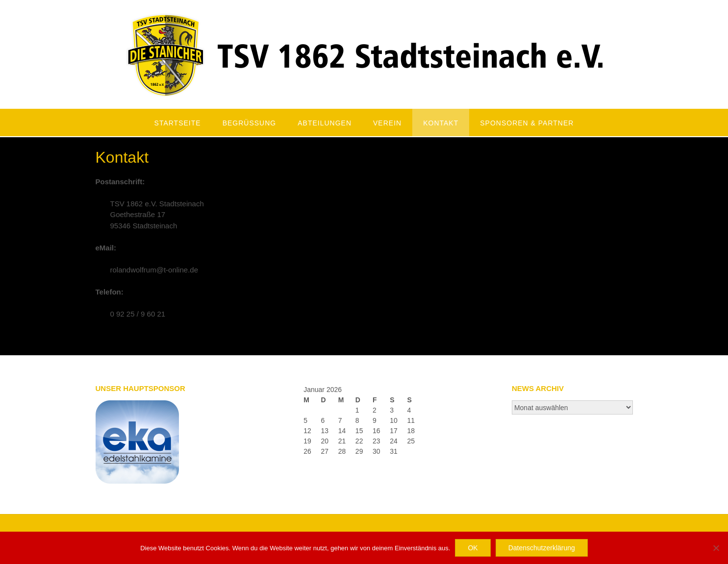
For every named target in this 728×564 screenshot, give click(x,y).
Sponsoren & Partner (527, 123)
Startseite (178, 123)
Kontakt (441, 123)
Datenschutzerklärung (542, 548)
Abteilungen (325, 123)
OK (473, 548)
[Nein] (716, 548)
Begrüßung (250, 123)
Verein (387, 123)
